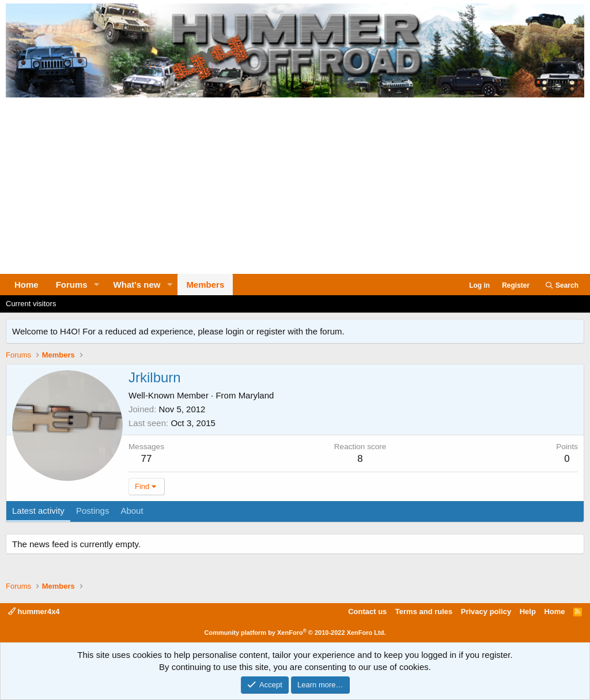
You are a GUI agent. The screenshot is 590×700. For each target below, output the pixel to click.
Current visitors (31, 304)
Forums (72, 285)
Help (528, 611)
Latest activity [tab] (38, 511)
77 (147, 459)
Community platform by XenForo (295, 633)
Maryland (256, 395)
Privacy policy (486, 611)
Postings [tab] (93, 511)
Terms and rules (424, 611)
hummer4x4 (34, 611)
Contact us (367, 611)
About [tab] (132, 511)
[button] (97, 285)
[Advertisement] (295, 187)
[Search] (561, 286)
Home (27, 285)
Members (205, 285)
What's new (137, 285)
